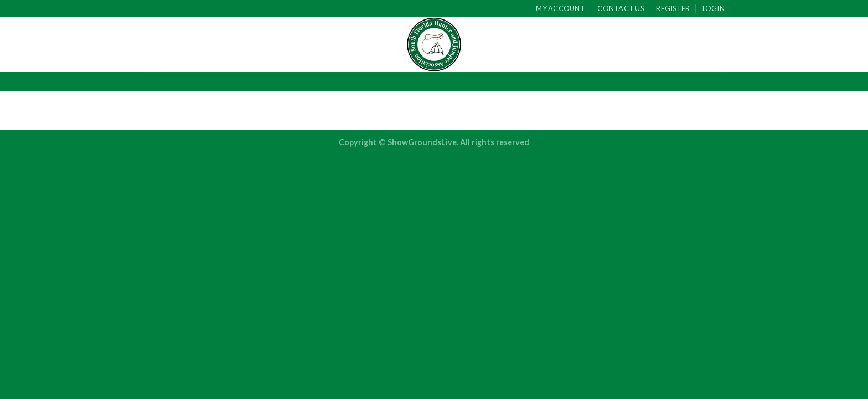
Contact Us (621, 8)
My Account (560, 8)
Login (714, 8)
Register (673, 8)
